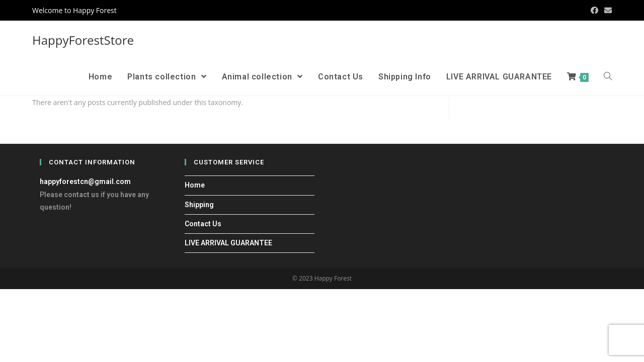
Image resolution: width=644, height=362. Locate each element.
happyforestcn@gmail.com (85, 182)
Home (195, 185)
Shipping (199, 205)
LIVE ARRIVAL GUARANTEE (228, 243)
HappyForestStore (83, 40)
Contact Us (203, 224)
